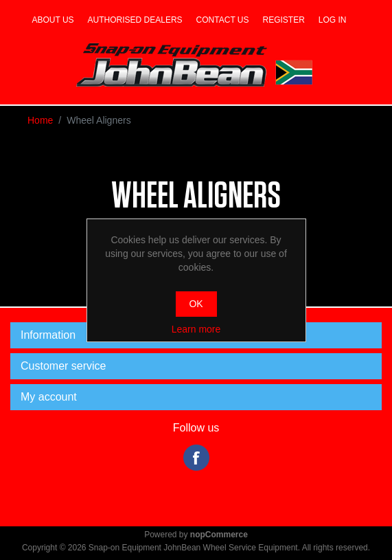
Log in (333, 20)
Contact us (223, 20)
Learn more (196, 329)
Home (40, 120)
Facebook (196, 458)
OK (196, 304)
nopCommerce (219, 535)
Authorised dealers (135, 20)
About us (53, 20)
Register (284, 20)
